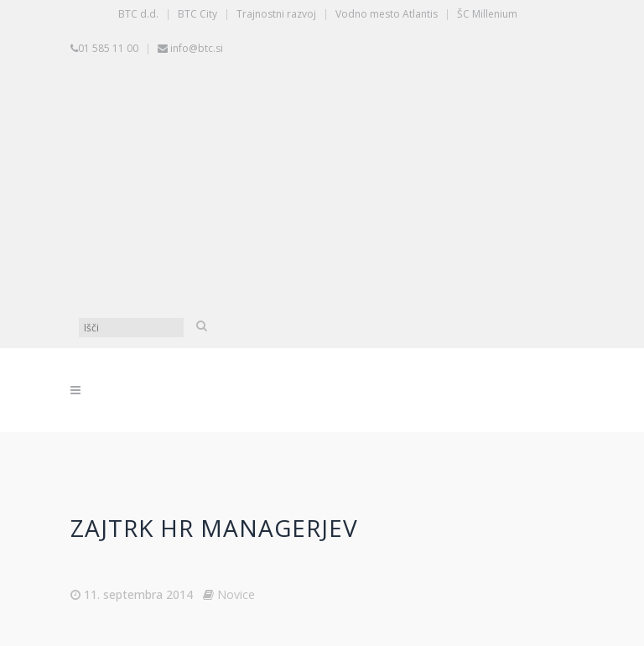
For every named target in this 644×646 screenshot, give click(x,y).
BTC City (197, 14)
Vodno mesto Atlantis (387, 14)
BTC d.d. (138, 14)
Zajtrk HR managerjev (214, 528)
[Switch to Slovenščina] (326, 125)
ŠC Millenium (487, 14)
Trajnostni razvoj (276, 14)
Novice (236, 594)
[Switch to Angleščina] (326, 251)
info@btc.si (197, 48)
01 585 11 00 (108, 48)
